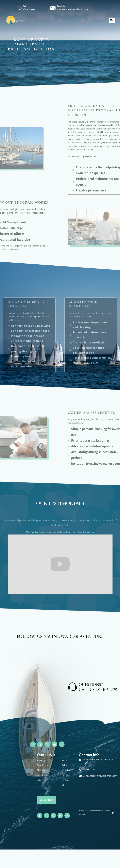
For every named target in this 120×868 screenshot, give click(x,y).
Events (65, 775)
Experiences (42, 765)
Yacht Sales (64, 763)
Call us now (47, 800)
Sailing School (40, 778)
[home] (15, 21)
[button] (112, 21)
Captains (66, 770)
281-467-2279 (29, 9)
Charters (41, 770)
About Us (41, 760)
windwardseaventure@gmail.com (72, 9)
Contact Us (65, 782)
